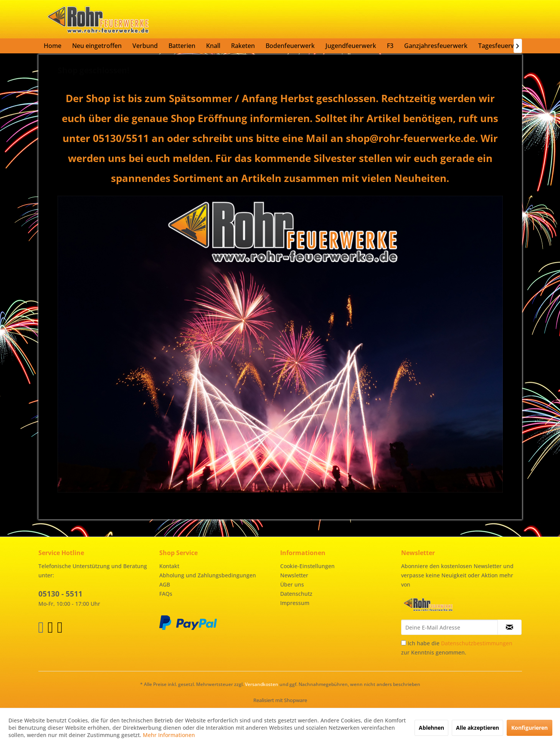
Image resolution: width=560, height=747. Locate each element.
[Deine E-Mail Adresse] (449, 627)
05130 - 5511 (60, 594)
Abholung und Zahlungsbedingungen (208, 575)
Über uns (292, 584)
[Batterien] (182, 46)
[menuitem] (53, 46)
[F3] (390, 46)
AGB (165, 584)
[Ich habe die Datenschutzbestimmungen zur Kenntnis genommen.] (404, 643)
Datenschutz (296, 594)
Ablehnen (431, 728)
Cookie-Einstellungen (307, 566)
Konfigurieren (529, 728)
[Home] (53, 46)
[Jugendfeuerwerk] (351, 46)
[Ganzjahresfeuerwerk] (436, 46)
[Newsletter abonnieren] (510, 627)
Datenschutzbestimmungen (477, 643)
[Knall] (213, 46)
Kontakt (169, 566)
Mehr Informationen (169, 735)
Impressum (295, 603)
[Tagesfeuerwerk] (502, 46)
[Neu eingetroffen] (97, 46)
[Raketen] (243, 46)
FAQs (166, 594)
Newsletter (294, 575)
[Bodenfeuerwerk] (290, 46)
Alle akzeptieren (477, 728)
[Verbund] (145, 46)
